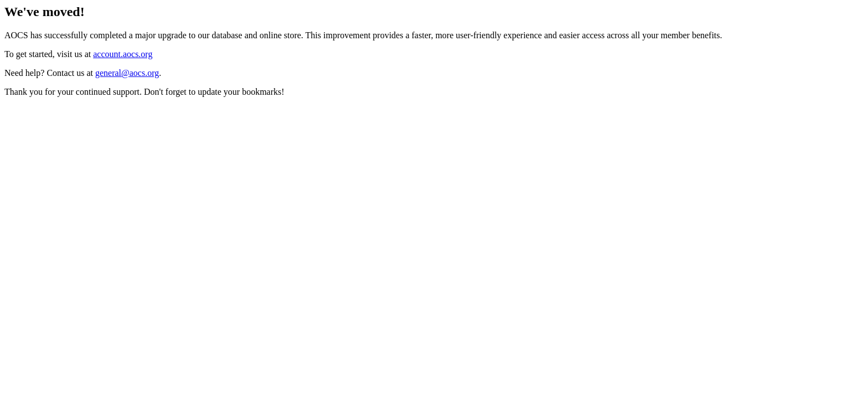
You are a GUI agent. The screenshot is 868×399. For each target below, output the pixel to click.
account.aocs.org (123, 54)
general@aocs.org (127, 73)
